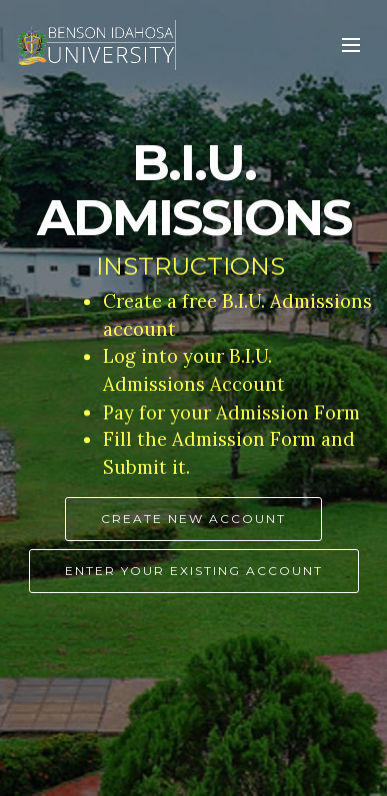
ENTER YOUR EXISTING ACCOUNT (194, 571)
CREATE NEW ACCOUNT (193, 519)
